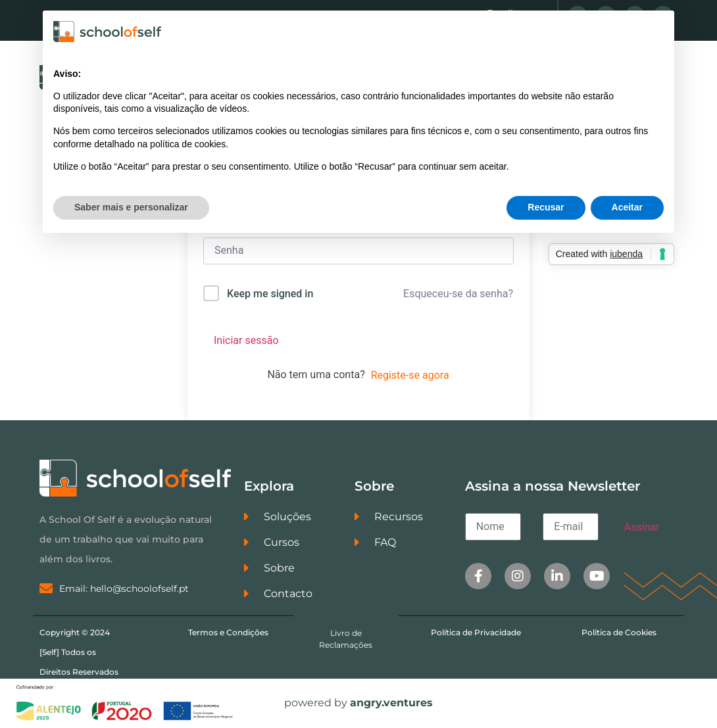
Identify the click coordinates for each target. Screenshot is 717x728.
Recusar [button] (546, 207)
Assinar (642, 527)
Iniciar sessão (246, 340)
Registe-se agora (410, 375)
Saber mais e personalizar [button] (131, 207)
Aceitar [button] (627, 207)
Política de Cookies (619, 632)
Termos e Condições (228, 632)
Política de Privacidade (476, 632)
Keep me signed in (270, 294)
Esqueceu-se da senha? (458, 294)
